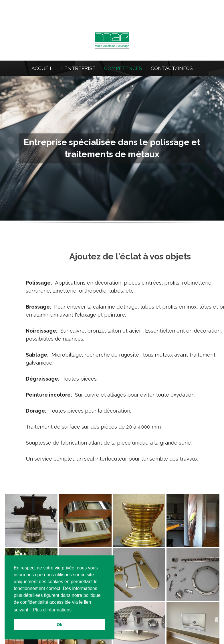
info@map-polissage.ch (186, 10)
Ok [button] (59, 625)
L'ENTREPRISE (78, 68)
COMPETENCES (123, 68)
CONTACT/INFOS (172, 68)
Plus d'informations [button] (52, 610)
